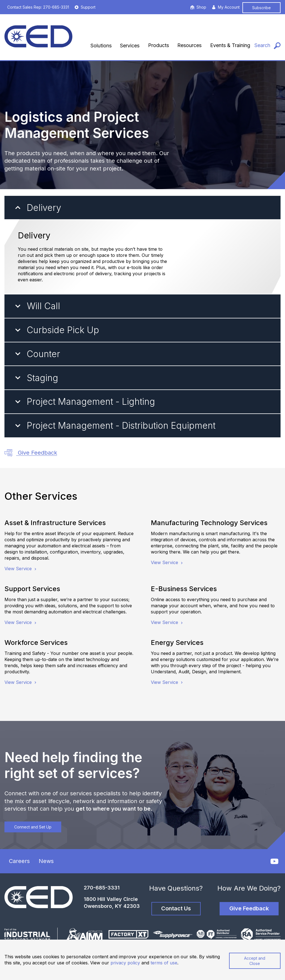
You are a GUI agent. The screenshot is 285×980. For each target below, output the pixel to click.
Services (130, 46)
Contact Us (176, 908)
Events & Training (230, 45)
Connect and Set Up (33, 827)
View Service (21, 569)
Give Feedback (31, 453)
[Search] (267, 46)
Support (85, 7)
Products (159, 45)
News (46, 861)
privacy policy (125, 963)
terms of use (164, 963)
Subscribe (261, 8)
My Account (226, 7)
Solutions (101, 46)
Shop (198, 7)
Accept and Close (255, 961)
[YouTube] (274, 861)
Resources (189, 45)
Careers (19, 861)
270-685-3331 (102, 888)
